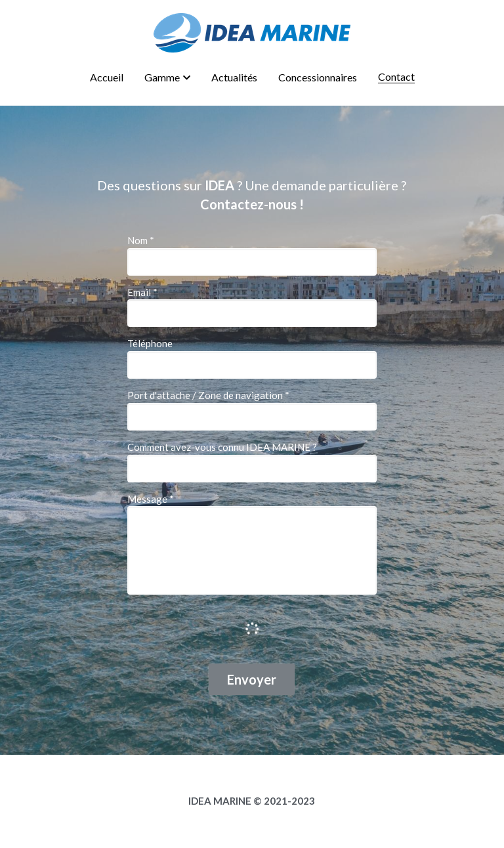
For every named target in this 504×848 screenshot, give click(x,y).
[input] (252, 262)
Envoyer (252, 679)
